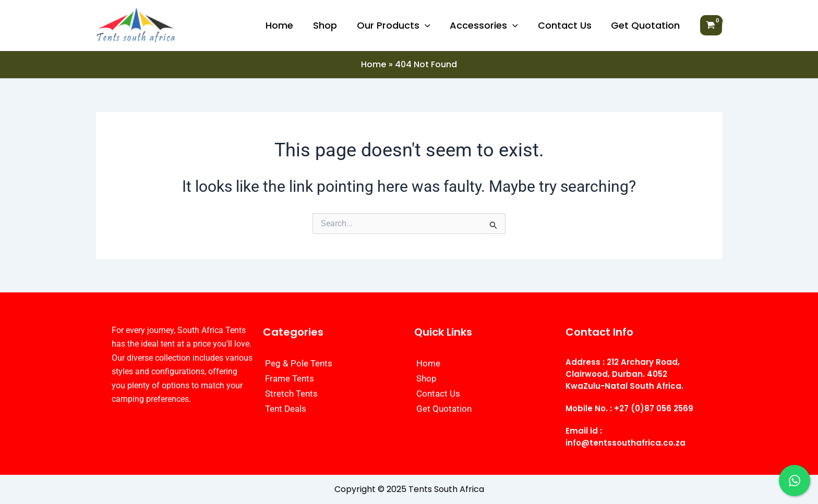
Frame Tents (290, 378)
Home (284, 25)
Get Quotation (646, 25)
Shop (329, 25)
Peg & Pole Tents (299, 363)
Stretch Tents (291, 394)
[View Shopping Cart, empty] (711, 26)
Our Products (396, 26)
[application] (428, 26)
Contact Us (566, 25)
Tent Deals (286, 409)
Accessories (486, 26)
